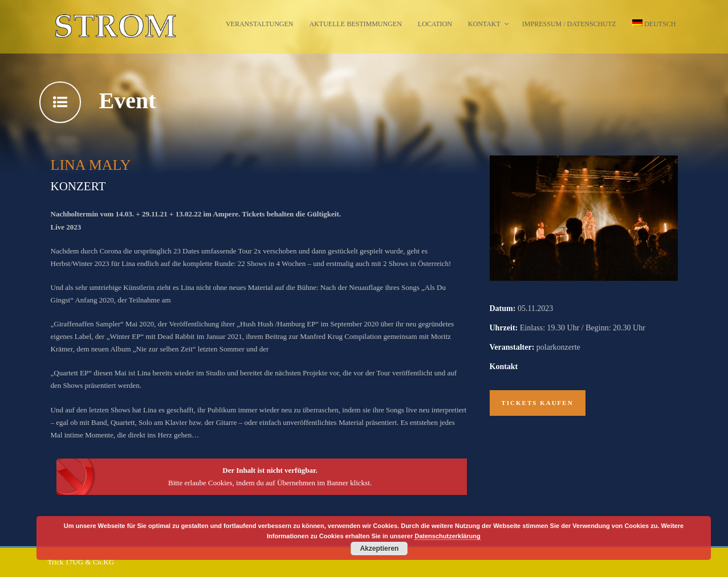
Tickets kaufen (538, 403)
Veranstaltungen (260, 24)
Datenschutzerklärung (448, 536)
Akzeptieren (379, 549)
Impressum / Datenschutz (569, 24)
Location (435, 24)
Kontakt (484, 24)
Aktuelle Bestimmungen (356, 24)
